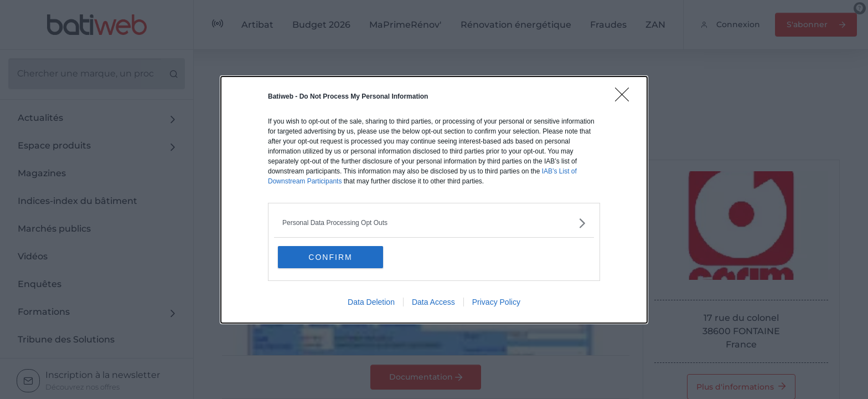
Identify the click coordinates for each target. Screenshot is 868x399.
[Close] (626, 98)
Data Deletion (371, 302)
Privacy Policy (496, 302)
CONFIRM (330, 257)
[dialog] (434, 200)
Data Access (433, 302)
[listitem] (434, 223)
